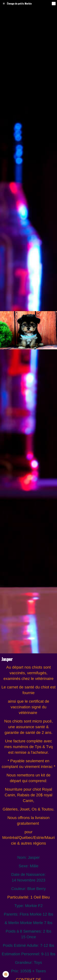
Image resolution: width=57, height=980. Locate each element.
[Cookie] (6, 974)
